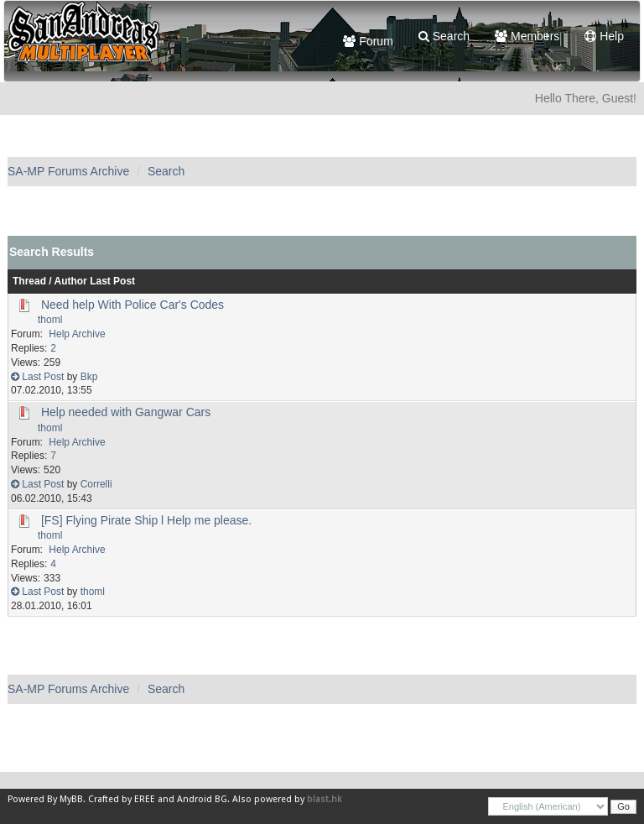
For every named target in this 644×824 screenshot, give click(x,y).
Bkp (89, 377)
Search (444, 36)
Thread (29, 281)
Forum (368, 41)
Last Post (112, 281)
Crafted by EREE (122, 799)
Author (71, 281)
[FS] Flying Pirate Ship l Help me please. (146, 520)
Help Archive (77, 334)
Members (527, 36)
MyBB (71, 799)
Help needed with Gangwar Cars (126, 412)
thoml (50, 320)
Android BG (202, 799)
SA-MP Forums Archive (68, 171)
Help (604, 36)
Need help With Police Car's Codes (132, 305)
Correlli (96, 484)
